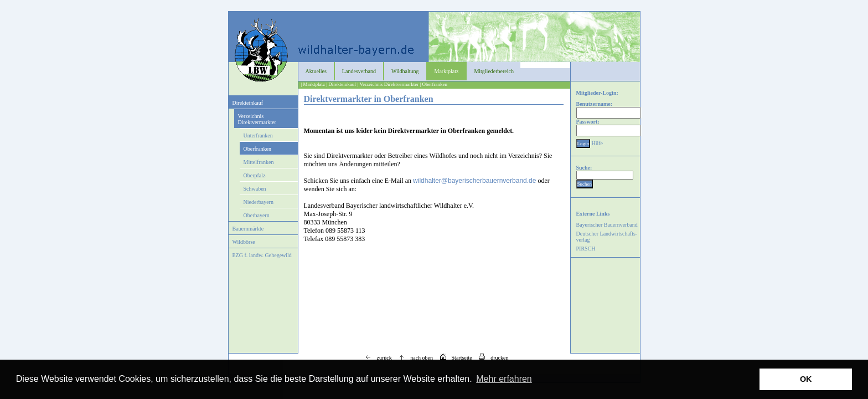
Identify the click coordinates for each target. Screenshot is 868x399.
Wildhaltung (405, 71)
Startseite (453, 358)
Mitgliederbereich (494, 71)
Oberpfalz (255, 175)
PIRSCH (586, 249)
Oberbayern (257, 215)
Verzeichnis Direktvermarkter (257, 119)
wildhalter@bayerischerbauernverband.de (474, 181)
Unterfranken (258, 135)
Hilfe (598, 143)
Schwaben (255, 189)
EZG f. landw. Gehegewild (262, 255)
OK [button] (806, 379)
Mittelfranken (259, 162)
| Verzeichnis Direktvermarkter (388, 84)
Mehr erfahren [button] (504, 379)
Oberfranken (258, 149)
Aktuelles (316, 71)
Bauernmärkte (248, 229)
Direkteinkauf (248, 103)
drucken (491, 358)
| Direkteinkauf (341, 84)
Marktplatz (447, 71)
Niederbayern (259, 202)
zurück (376, 358)
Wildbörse (244, 242)
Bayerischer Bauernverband (607, 225)
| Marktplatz (313, 84)
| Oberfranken (433, 84)
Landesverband (359, 71)
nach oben (413, 358)
